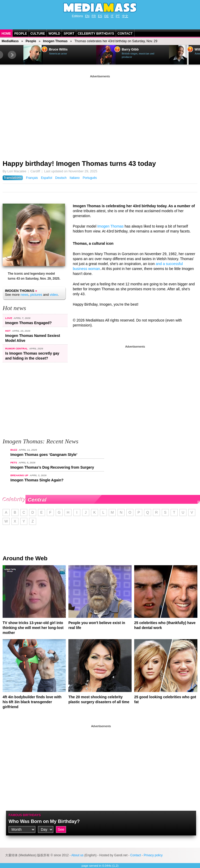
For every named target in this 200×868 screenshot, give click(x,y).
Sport (69, 34)
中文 (125, 16)
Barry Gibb (130, 49)
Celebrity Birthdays (96, 34)
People (21, 34)
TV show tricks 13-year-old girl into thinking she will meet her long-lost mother (33, 628)
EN (87, 16)
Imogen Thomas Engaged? (28, 323)
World (54, 34)
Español (46, 178)
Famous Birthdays (25, 815)
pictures (36, 295)
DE (107, 16)
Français (32, 178)
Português (90, 178)
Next (12, 55)
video (54, 295)
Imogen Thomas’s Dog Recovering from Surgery (52, 467)
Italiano (75, 178)
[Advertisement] (100, 115)
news (24, 295)
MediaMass (10, 41)
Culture (38, 34)
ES (100, 16)
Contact (125, 34)
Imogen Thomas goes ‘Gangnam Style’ (44, 455)
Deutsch (61, 178)
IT (112, 16)
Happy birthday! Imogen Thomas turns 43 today (79, 163)
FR (94, 16)
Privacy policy (153, 855)
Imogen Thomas (55, 41)
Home (6, 34)
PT (118, 16)
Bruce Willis (58, 49)
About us (77, 855)
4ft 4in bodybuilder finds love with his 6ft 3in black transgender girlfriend (32, 702)
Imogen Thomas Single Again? (37, 480)
